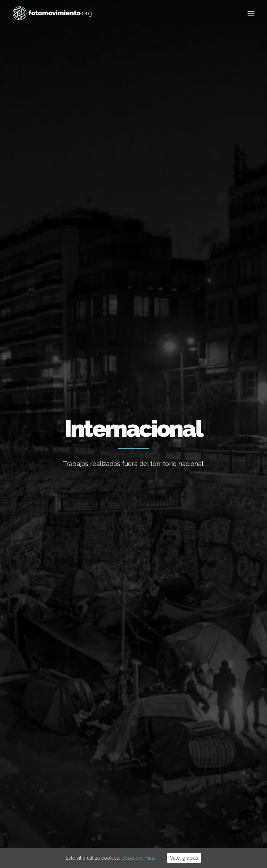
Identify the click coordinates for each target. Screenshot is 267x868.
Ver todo (51, 288)
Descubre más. (138, 858)
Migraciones (212, 288)
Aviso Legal (113, 826)
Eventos (144, 306)
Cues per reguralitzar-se (126, 654)
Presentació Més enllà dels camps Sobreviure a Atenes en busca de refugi (133, 374)
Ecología (81, 288)
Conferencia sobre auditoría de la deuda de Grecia (216, 536)
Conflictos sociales (82, 306)
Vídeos (170, 306)
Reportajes (199, 306)
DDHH (121, 306)
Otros (229, 306)
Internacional (172, 288)
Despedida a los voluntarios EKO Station (217, 358)
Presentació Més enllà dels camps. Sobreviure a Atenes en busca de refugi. (48, 374)
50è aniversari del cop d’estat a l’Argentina (132, 742)
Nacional (137, 288)
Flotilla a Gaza (114, 673)
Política (40, 306)
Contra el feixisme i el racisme (133, 692)
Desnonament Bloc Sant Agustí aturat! (126, 715)
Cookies (136, 826)
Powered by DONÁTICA (171, 826)
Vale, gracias (184, 858)
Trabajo (109, 288)
